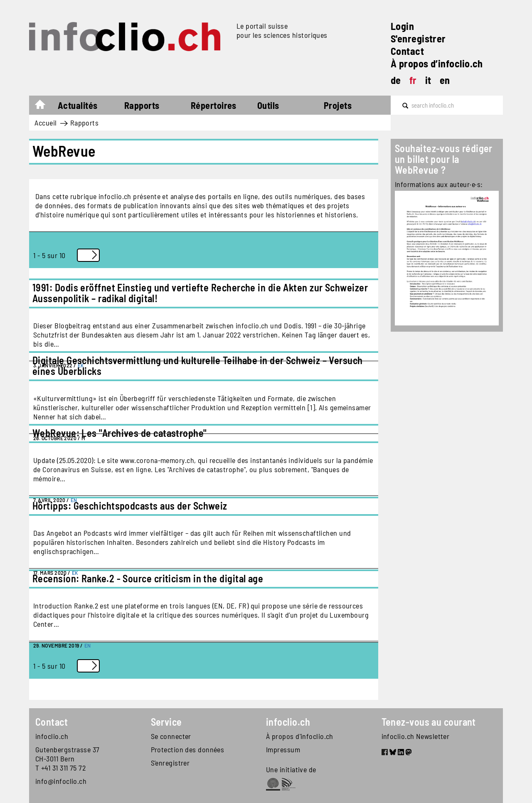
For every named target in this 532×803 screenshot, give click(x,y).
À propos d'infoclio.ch (300, 736)
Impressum (283, 749)
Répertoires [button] (214, 105)
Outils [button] (268, 105)
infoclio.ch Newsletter (416, 736)
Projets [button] (338, 105)
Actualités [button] (78, 105)
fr (413, 80)
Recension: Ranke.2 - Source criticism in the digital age (148, 578)
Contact (407, 51)
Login (402, 26)
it (428, 80)
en (445, 80)
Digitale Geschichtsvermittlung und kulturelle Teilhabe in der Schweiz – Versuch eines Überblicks (198, 366)
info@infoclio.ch (61, 781)
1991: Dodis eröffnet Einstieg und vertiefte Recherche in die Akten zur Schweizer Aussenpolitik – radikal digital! (200, 293)
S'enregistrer (418, 38)
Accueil (44, 106)
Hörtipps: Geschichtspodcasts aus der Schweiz (130, 506)
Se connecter (171, 736)
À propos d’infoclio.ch (437, 63)
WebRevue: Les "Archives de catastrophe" (120, 433)
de (396, 80)
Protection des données (188, 749)
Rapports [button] (142, 105)
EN (88, 645)
